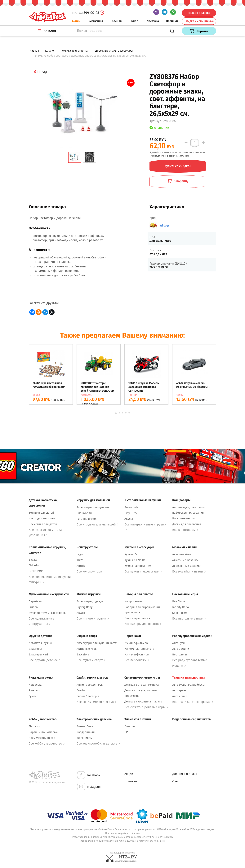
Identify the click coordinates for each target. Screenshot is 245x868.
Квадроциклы (86, 732)
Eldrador (34, 565)
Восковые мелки (183, 518)
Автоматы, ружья (40, 643)
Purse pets (131, 507)
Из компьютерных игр (139, 649)
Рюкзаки (35, 690)
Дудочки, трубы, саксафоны (47, 613)
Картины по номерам (43, 732)
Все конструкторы (91, 571)
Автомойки (180, 696)
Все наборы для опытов (143, 624)
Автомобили (181, 649)
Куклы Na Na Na (135, 560)
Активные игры (87, 649)
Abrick (81, 566)
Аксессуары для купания (93, 507)
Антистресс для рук (90, 685)
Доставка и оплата (185, 774)
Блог (135, 21)
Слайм (81, 690)
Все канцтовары (185, 530)
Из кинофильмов (136, 643)
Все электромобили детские (98, 743)
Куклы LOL (131, 554)
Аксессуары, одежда (90, 601)
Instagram (89, 787)
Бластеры (35, 649)
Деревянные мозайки (187, 566)
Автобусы (179, 643)
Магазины (96, 21)
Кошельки (36, 685)
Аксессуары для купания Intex (97, 643)
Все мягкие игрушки (93, 618)
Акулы (129, 519)
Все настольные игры (189, 618)
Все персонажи (137, 660)
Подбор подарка (199, 13)
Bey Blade (179, 601)
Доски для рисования (187, 524)
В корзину (178, 181)
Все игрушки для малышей (97, 524)
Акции (76, 21)
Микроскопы (133, 601)
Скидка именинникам (199, 21)
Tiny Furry (131, 513)
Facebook (88, 775)
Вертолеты (180, 654)
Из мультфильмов (137, 654)
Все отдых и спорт (91, 660)
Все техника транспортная (193, 702)
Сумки (33, 696)
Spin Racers (180, 613)
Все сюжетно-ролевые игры (146, 707)
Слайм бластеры (88, 696)
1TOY (80, 560)
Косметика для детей (43, 524)
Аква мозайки (182, 554)
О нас (176, 781)
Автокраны (180, 690)
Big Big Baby (85, 607)
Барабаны (36, 601)
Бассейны (83, 654)
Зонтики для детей (41, 513)
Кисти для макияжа (42, 518)
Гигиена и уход (87, 519)
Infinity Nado (181, 607)
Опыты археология (137, 618)
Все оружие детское (45, 660)
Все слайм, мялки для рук (96, 702)
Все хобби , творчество (47, 743)
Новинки (172, 21)
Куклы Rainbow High (138, 566)
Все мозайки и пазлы (189, 571)
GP (126, 732)
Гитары (33, 607)
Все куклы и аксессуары (143, 571)
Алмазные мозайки (185, 560)
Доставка (153, 21)
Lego (80, 554)
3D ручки (35, 726)
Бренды (117, 21)
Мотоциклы (85, 738)
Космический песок (42, 738)
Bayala (33, 560)
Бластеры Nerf (38, 654)
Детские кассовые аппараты (143, 702)
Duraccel (130, 726)
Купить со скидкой (178, 166)
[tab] (75, 157)
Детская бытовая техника (142, 685)
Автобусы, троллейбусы (188, 685)
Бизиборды (84, 513)
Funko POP (36, 571)
